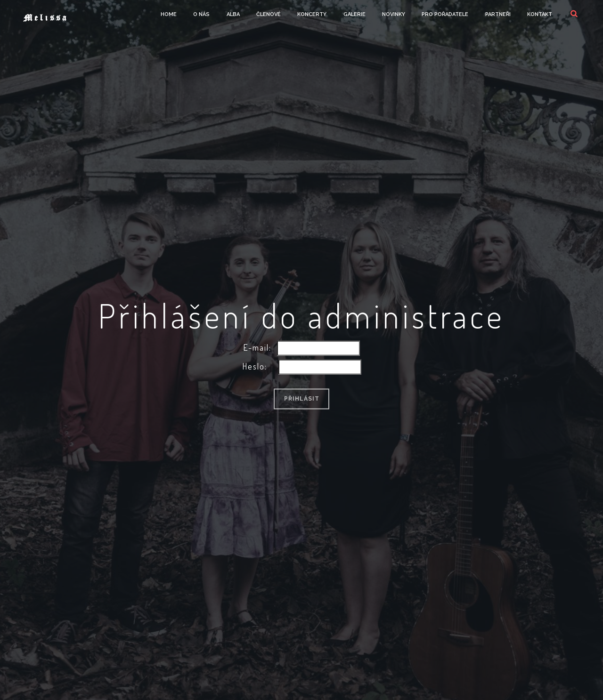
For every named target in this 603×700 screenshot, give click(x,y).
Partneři (498, 14)
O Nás (201, 14)
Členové (269, 14)
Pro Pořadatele (445, 14)
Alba (233, 14)
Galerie (354, 14)
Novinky (394, 14)
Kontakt (540, 14)
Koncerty (312, 14)
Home (169, 14)
